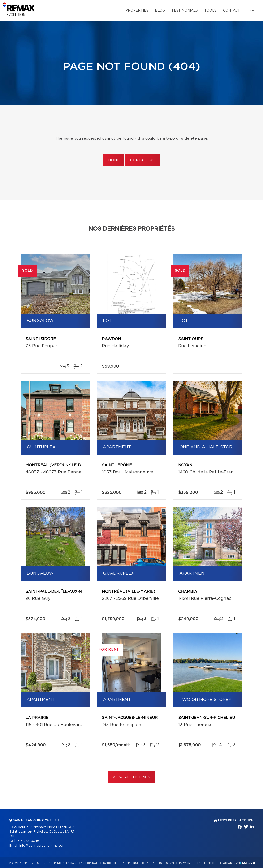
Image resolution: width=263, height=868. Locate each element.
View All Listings (131, 777)
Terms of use (212, 863)
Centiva (247, 862)
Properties (137, 11)
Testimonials (185, 11)
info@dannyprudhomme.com (42, 846)
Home (114, 160)
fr (252, 11)
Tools (210, 11)
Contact (232, 11)
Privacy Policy (190, 863)
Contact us (142, 160)
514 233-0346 (28, 841)
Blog (160, 11)
